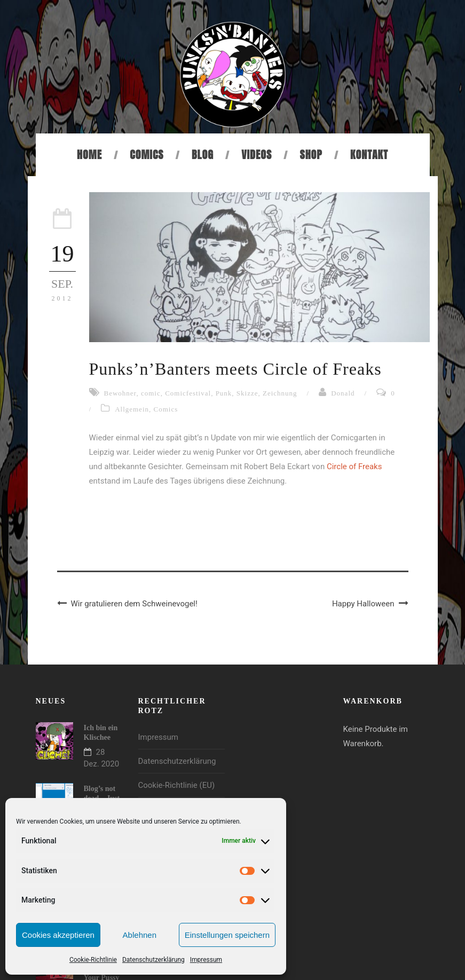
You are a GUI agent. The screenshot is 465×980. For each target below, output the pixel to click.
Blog (203, 155)
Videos (257, 155)
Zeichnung (280, 393)
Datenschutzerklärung (153, 960)
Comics (147, 155)
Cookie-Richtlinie (93, 960)
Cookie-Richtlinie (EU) (177, 785)
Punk (224, 393)
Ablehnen (140, 935)
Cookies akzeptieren (58, 935)
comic (151, 393)
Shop (311, 155)
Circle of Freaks (354, 467)
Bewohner (120, 393)
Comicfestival (188, 393)
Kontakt (369, 155)
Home (89, 155)
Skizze (247, 393)
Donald (343, 393)
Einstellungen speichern (227, 935)
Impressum (206, 960)
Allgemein (132, 409)
